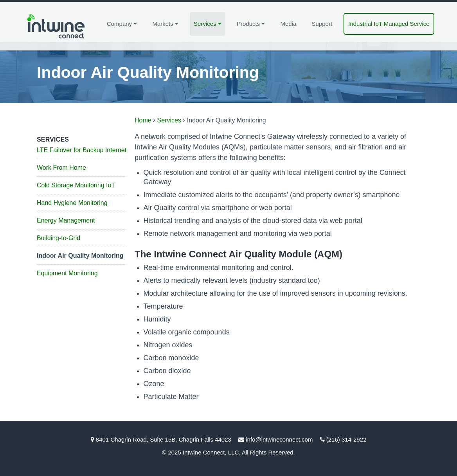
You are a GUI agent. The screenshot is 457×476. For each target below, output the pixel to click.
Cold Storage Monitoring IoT (76, 185)
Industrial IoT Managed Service (389, 24)
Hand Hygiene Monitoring (72, 203)
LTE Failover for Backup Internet (82, 150)
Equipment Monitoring (67, 273)
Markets (165, 23)
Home (143, 120)
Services (208, 23)
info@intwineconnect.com (279, 439)
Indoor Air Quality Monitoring (80, 256)
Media (289, 24)
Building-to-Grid (58, 238)
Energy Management (66, 220)
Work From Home (61, 168)
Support (322, 24)
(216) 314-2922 (346, 439)
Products (251, 23)
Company (122, 23)
